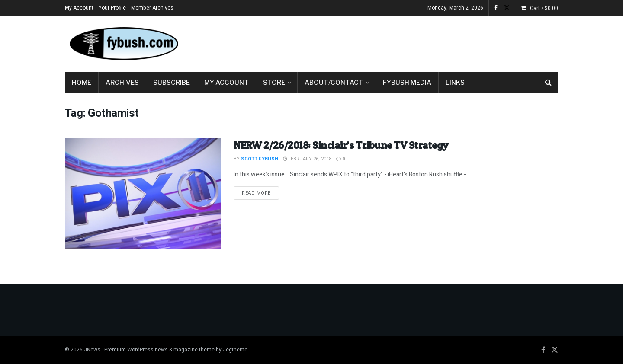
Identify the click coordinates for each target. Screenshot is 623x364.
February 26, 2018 (307, 159)
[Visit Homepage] (123, 44)
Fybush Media (407, 83)
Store (274, 83)
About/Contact (334, 83)
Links (455, 83)
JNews (92, 350)
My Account (79, 8)
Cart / (544, 8)
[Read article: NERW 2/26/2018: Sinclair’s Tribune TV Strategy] (143, 193)
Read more (260, 193)
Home (82, 83)
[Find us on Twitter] (555, 350)
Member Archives (152, 8)
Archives (122, 83)
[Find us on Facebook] (543, 350)
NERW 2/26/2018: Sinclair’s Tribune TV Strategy (341, 145)
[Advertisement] (401, 42)
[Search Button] (548, 83)
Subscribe (172, 83)
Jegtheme (235, 350)
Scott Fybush (260, 159)
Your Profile (112, 8)
